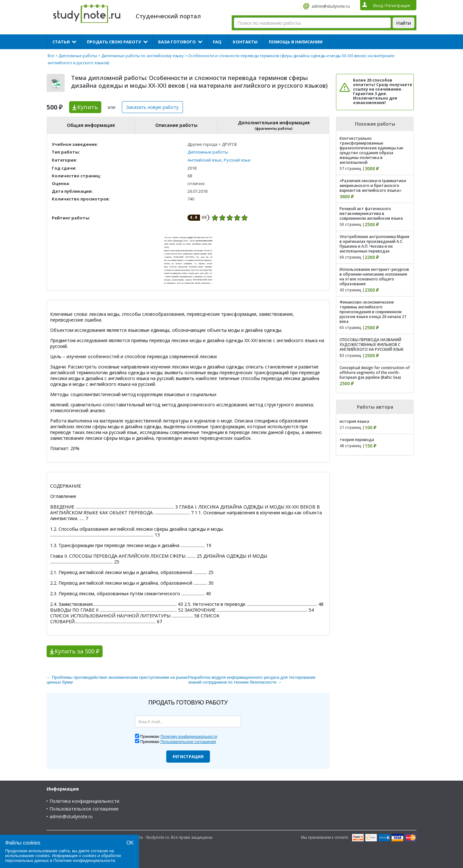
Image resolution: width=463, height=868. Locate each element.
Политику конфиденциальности (189, 737)
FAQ (217, 42)
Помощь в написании (296, 42)
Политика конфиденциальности (84, 801)
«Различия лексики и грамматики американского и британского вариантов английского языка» (373, 186)
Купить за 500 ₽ (77, 651)
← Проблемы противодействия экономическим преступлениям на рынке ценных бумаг (117, 680)
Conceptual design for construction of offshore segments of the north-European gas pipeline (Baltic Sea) (375, 372)
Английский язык (205, 160)
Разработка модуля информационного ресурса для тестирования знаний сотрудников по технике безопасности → (252, 680)
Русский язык (237, 160)
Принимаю (179, 737)
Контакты (245, 42)
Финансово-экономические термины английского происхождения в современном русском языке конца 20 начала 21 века (373, 312)
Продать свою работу (114, 42)
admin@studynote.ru (331, 6)
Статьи (61, 42)
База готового (177, 42)
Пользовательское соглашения (188, 742)
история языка (354, 421)
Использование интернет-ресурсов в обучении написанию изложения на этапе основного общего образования (374, 277)
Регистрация (188, 757)
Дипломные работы (78, 56)
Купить (88, 107)
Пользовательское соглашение (84, 809)
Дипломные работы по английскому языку (142, 56)
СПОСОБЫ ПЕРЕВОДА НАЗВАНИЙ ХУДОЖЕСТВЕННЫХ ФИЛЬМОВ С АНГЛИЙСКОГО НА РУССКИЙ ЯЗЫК (372, 345)
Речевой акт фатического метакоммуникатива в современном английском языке (371, 213)
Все (51, 56)
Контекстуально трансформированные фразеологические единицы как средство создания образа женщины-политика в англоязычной (372, 150)
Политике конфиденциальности (84, 860)
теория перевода (357, 440)
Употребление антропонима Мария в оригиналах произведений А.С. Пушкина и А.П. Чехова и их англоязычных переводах (374, 244)
